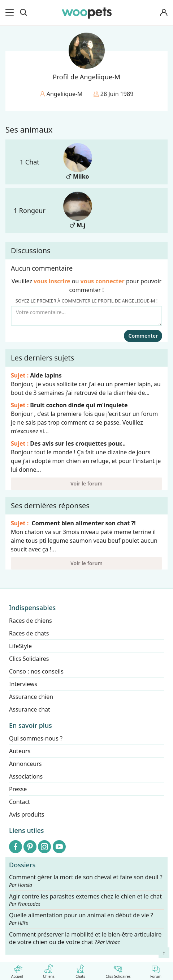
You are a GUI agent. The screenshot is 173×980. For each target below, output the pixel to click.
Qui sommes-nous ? (36, 738)
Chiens (49, 970)
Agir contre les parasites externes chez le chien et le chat (85, 900)
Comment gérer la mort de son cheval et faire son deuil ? (86, 881)
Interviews (23, 684)
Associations (26, 776)
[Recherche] (23, 13)
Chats (80, 970)
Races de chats (29, 633)
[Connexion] (164, 13)
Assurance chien (31, 697)
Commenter (143, 336)
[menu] (11, 13)
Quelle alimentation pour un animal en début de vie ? (81, 919)
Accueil (17, 970)
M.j (78, 210)
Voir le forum (86, 483)
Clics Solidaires (118, 970)
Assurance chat (30, 709)
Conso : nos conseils (36, 671)
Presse (18, 789)
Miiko (78, 162)
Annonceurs (25, 764)
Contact (20, 802)
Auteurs (20, 751)
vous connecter (103, 281)
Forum (156, 970)
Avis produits (27, 814)
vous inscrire (52, 281)
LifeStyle (20, 646)
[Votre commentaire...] (86, 316)
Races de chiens (31, 621)
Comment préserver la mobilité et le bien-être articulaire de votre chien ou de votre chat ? (85, 938)
